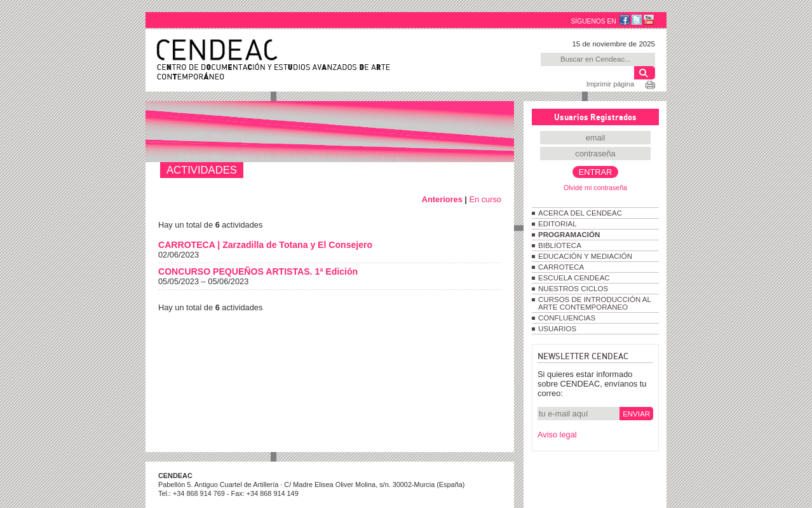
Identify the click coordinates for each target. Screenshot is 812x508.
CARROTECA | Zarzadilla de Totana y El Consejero (265, 245)
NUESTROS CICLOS (573, 289)
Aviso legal (557, 435)
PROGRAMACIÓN (569, 235)
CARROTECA (561, 267)
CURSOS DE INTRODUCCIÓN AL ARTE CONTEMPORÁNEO (594, 303)
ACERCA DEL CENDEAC (580, 213)
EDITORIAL (558, 224)
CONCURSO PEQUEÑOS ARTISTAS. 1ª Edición (258, 271)
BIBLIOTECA (560, 245)
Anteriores (442, 199)
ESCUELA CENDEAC (574, 278)
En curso (485, 199)
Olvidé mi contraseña (595, 188)
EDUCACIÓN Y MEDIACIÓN (585, 256)
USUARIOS (557, 329)
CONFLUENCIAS (567, 318)
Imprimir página (610, 84)
